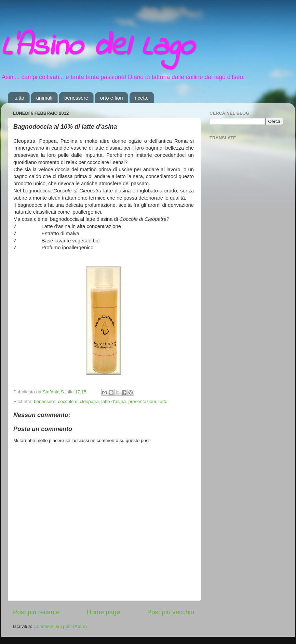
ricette (142, 98)
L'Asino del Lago (97, 47)
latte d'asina (113, 401)
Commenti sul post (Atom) (60, 626)
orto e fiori (112, 98)
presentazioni (142, 401)
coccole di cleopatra (78, 401)
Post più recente (36, 612)
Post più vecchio (171, 612)
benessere (76, 98)
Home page (104, 612)
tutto (19, 98)
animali (44, 98)
